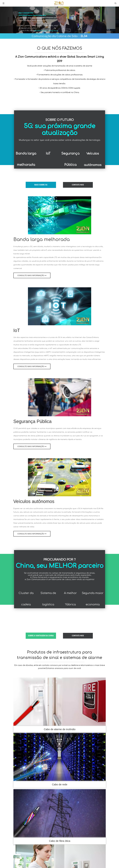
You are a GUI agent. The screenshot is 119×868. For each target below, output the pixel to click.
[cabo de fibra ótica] (60, 813)
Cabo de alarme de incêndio (60, 729)
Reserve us (66, 30)
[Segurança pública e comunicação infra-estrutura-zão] (60, 397)
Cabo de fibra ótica (60, 841)
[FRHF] (60, 702)
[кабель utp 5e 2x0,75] (60, 757)
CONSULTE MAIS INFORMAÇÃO (32, 275)
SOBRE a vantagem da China (41, 636)
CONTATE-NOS (78, 185)
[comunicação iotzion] (60, 306)
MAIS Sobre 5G (41, 185)
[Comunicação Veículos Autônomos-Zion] (60, 477)
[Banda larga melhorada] (60, 215)
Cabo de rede (60, 784)
